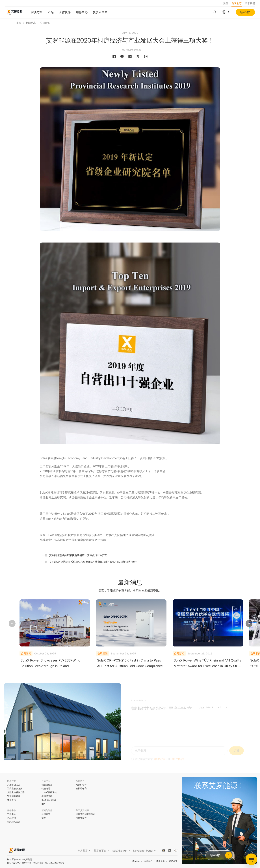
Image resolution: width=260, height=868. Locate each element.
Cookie (136, 861)
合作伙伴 (65, 12)
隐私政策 (173, 861)
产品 (51, 12)
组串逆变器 (47, 796)
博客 (44, 818)
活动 (226, 3)
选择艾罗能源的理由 (86, 814)
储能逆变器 (47, 785)
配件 (44, 804)
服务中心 (82, 12)
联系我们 (245, 12)
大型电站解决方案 (16, 792)
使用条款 (161, 861)
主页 (19, 23)
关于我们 (250, 3)
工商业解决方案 (15, 788)
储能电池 (46, 788)
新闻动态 (237, 3)
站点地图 (148, 861)
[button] (249, 624)
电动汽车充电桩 (49, 800)
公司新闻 (45, 23)
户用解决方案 (14, 785)
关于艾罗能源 (82, 810)
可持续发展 (81, 818)
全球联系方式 (14, 822)
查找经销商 (81, 788)
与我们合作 (81, 785)
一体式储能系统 (49, 792)
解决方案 (37, 12)
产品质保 (12, 818)
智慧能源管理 (14, 796)
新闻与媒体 (47, 810)
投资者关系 (100, 12)
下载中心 (12, 814)
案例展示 (12, 800)
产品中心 (46, 781)
